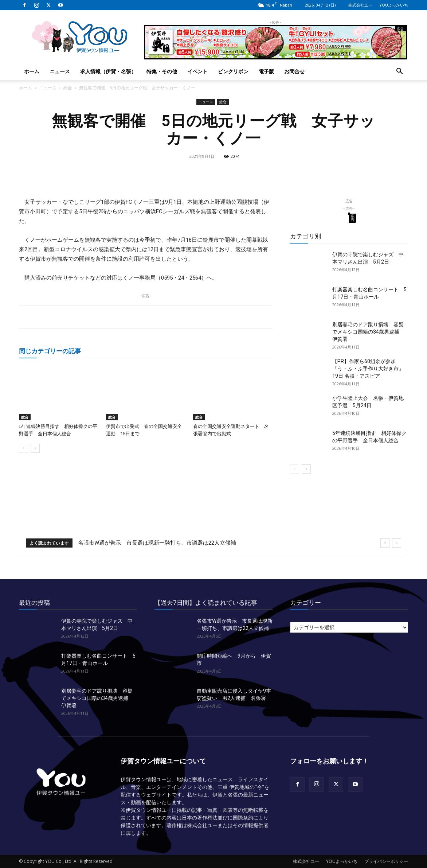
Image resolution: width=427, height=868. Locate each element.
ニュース (60, 71)
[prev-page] (23, 448)
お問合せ (294, 71)
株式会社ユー (360, 5)
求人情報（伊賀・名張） (108, 71)
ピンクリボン (233, 71)
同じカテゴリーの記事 (50, 351)
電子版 (266, 71)
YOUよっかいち (394, 5)
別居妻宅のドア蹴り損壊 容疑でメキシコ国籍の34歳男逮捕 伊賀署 (368, 332)
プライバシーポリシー (386, 861)
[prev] (385, 543)
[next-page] (35, 448)
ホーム (32, 71)
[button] (399, 72)
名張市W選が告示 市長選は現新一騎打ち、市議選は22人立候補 (157, 543)
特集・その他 (162, 71)
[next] (397, 543)
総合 (68, 88)
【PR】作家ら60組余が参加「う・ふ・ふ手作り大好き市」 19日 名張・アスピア (368, 369)
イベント (197, 71)
